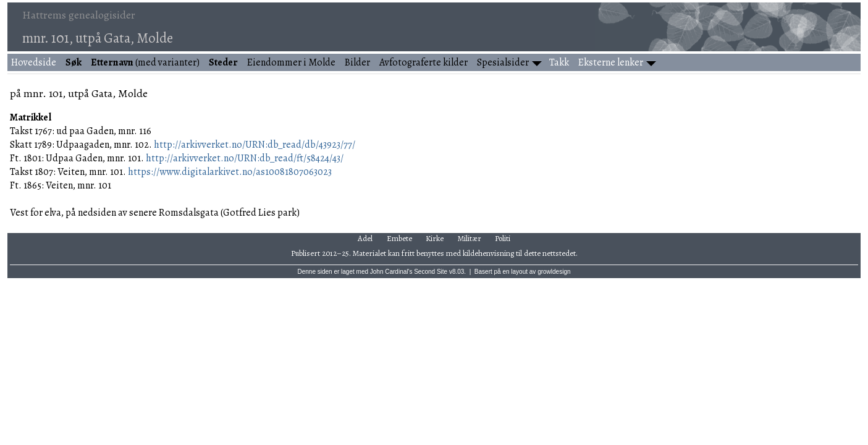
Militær (470, 238)
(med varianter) (145, 62)
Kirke (435, 238)
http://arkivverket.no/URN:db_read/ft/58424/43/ (245, 158)
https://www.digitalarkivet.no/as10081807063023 (230, 172)
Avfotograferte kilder (423, 62)
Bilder (357, 62)
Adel (365, 238)
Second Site (431, 272)
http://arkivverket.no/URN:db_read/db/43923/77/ (255, 145)
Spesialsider (503, 62)
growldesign (554, 272)
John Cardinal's (391, 272)
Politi (503, 238)
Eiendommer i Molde (291, 62)
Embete (399, 238)
